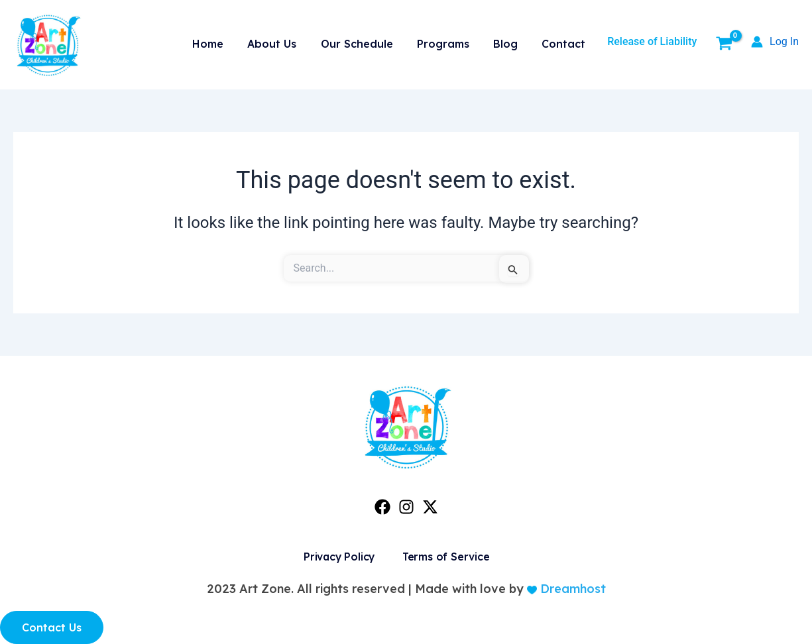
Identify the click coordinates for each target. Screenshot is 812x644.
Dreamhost (571, 589)
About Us (288, 42)
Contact (565, 42)
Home (227, 42)
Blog (511, 42)
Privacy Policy (337, 557)
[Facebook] (382, 507)
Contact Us (52, 627)
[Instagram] (406, 507)
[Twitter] (430, 507)
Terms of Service (445, 557)
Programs (452, 42)
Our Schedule (369, 42)
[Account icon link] (775, 42)
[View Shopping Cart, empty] (724, 45)
